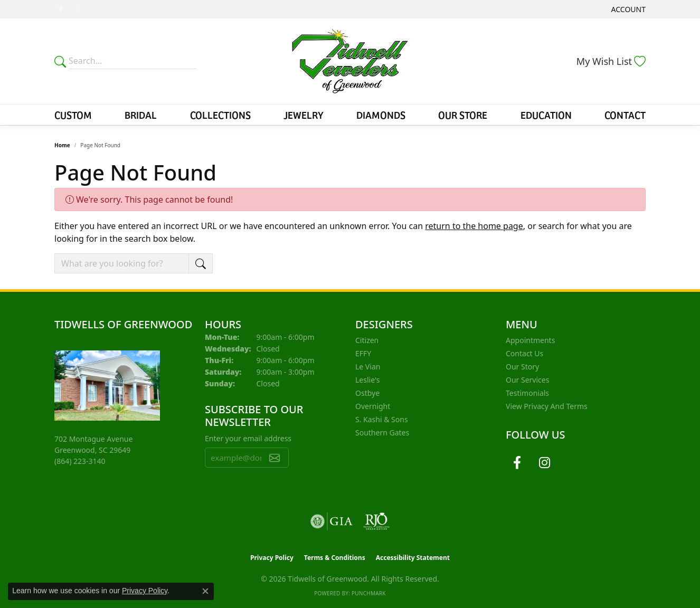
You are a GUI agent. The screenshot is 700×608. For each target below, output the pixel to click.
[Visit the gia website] (332, 521)
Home (62, 145)
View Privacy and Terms (547, 406)
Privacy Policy (272, 558)
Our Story (522, 367)
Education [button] (546, 115)
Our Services (527, 380)
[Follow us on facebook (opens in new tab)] (61, 9)
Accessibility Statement (413, 558)
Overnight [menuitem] (373, 406)
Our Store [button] (463, 115)
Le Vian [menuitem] (368, 367)
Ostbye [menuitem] (367, 393)
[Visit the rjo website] (376, 521)
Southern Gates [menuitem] (382, 433)
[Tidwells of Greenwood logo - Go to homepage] (350, 61)
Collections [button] (220, 115)
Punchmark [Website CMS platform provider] (369, 593)
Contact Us (524, 353)
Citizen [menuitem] (367, 340)
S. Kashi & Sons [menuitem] (382, 419)
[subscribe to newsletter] (275, 458)
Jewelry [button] (304, 115)
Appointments (530, 340)
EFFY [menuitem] (363, 353)
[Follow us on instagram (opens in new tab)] (79, 9)
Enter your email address (248, 438)
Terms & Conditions (335, 558)
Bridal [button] (141, 115)
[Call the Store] (80, 461)
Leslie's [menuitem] (367, 380)
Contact (625, 115)
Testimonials (527, 393)
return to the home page (474, 226)
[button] (627, 9)
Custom (73, 115)
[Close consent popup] (205, 591)
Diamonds (381, 115)
